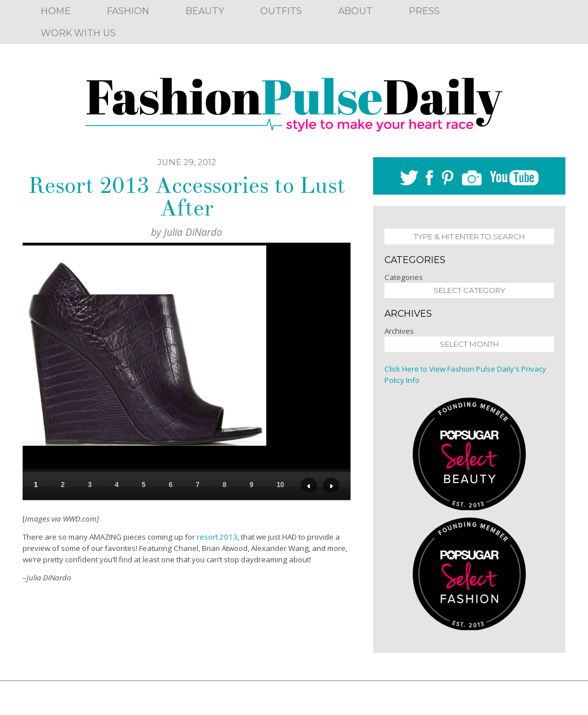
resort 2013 (217, 537)
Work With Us (78, 33)
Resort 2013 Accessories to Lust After (187, 197)
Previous (309, 486)
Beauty (205, 11)
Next (331, 486)
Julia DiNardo (193, 232)
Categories (404, 277)
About (355, 11)
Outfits (281, 11)
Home (56, 11)
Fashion (128, 11)
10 (280, 485)
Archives (399, 331)
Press (424, 11)
